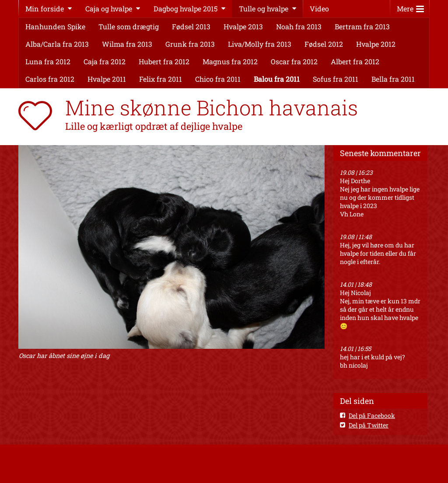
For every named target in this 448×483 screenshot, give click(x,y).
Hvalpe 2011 (107, 79)
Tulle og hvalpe (264, 9)
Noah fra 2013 (299, 26)
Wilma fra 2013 (127, 44)
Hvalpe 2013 (243, 26)
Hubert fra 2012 (164, 61)
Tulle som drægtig (129, 26)
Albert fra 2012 (355, 61)
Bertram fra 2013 (362, 26)
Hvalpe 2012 (376, 44)
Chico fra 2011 (218, 79)
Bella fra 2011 (393, 79)
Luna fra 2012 (48, 61)
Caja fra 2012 (105, 61)
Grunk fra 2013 (190, 44)
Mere (410, 7)
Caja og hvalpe (109, 9)
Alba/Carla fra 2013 (57, 44)
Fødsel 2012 (324, 44)
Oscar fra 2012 (294, 61)
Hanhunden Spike (55, 26)
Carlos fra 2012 (50, 79)
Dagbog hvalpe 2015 (185, 9)
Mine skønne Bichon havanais (212, 108)
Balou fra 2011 (277, 79)
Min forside (45, 9)
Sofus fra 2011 (336, 79)
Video (319, 9)
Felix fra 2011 (161, 79)
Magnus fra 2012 (230, 61)
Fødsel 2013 (191, 26)
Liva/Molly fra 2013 (260, 44)
